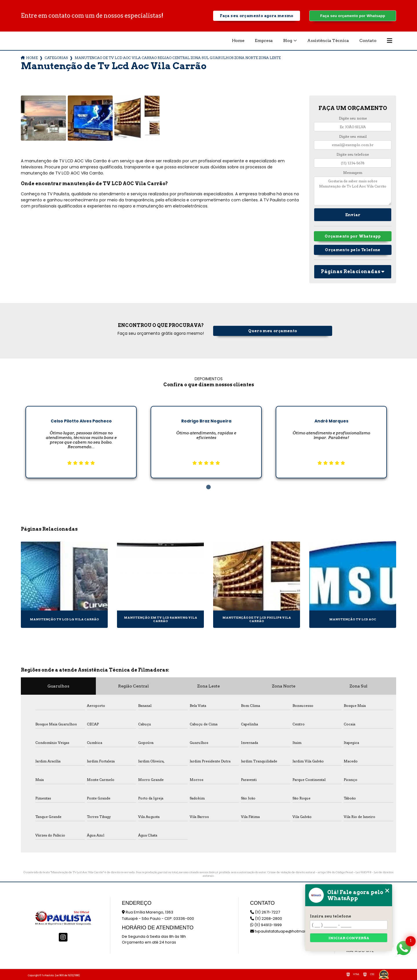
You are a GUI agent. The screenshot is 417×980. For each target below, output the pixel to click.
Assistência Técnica (328, 41)
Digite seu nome (353, 118)
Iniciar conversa (349, 938)
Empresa (264, 41)
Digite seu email (353, 136)
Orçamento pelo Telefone (353, 250)
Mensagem (353, 173)
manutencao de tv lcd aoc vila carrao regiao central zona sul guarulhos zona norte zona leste (178, 58)
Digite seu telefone (353, 154)
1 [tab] (209, 487)
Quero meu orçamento (272, 331)
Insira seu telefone (331, 916)
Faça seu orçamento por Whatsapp (353, 16)
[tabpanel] (81, 437)
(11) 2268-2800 (266, 919)
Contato (368, 41)
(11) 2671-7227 (265, 912)
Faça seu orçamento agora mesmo (256, 16)
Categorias (56, 58)
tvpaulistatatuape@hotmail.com (283, 931)
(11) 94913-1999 (266, 925)
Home (238, 41)
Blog (288, 41)
